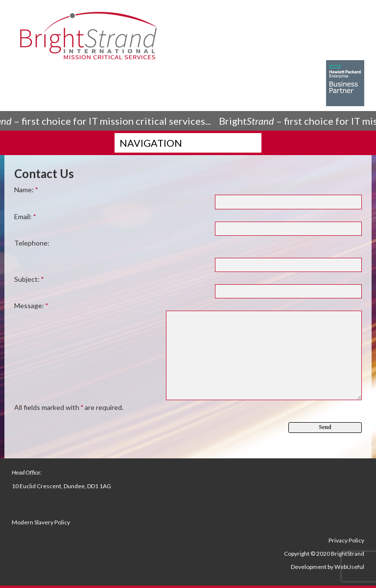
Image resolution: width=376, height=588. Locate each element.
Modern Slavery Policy (41, 522)
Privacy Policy (346, 540)
